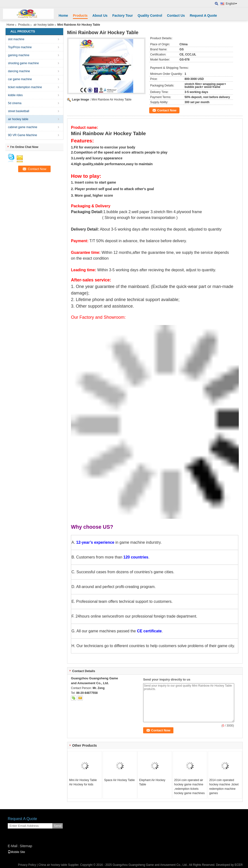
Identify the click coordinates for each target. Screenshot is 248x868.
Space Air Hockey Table (120, 780)
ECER (239, 865)
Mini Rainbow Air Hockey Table (112, 100)
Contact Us (176, 15)
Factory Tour (123, 15)
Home (63, 15)
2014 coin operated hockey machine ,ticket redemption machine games (224, 787)
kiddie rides (15, 95)
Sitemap (26, 846)
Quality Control (150, 15)
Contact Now (167, 110)
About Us (100, 15)
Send (58, 826)
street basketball (19, 111)
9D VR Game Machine (23, 135)
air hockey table (44, 25)
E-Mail (13, 846)
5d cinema (15, 103)
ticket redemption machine (25, 87)
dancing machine (19, 71)
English (231, 4)
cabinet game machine (23, 127)
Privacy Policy (27, 865)
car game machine (20, 79)
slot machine (16, 39)
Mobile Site (16, 852)
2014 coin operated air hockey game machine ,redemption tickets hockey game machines (189, 787)
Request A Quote (203, 15)
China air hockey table (53, 865)
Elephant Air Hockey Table (152, 782)
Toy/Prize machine (20, 47)
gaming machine (19, 55)
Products (80, 15)
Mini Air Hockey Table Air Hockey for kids (83, 782)
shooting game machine (23, 63)
